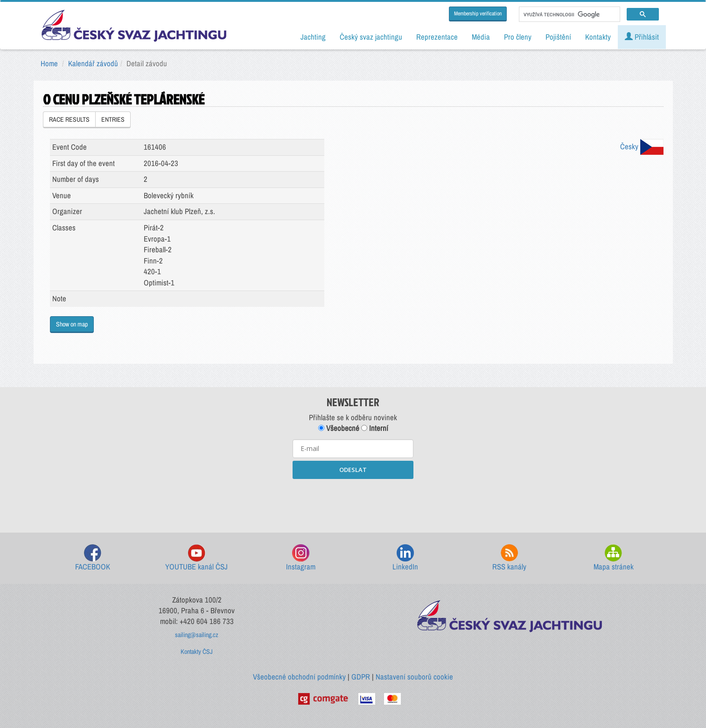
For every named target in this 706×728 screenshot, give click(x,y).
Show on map (72, 324)
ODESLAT (353, 470)
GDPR (361, 677)
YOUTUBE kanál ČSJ (196, 558)
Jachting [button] (313, 37)
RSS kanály (509, 558)
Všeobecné (339, 428)
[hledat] (569, 14)
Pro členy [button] (518, 37)
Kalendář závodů (93, 63)
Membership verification (478, 14)
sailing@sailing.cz (197, 635)
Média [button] (481, 37)
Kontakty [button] (598, 37)
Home (49, 63)
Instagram (301, 558)
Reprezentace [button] (437, 37)
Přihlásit (642, 37)
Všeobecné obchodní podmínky (299, 677)
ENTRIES (113, 119)
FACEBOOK (93, 558)
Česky (642, 146)
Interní (375, 428)
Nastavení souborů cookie (414, 677)
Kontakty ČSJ (197, 652)
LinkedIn (405, 558)
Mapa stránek (614, 558)
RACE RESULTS (69, 119)
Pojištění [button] (558, 37)
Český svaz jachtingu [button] (371, 37)
